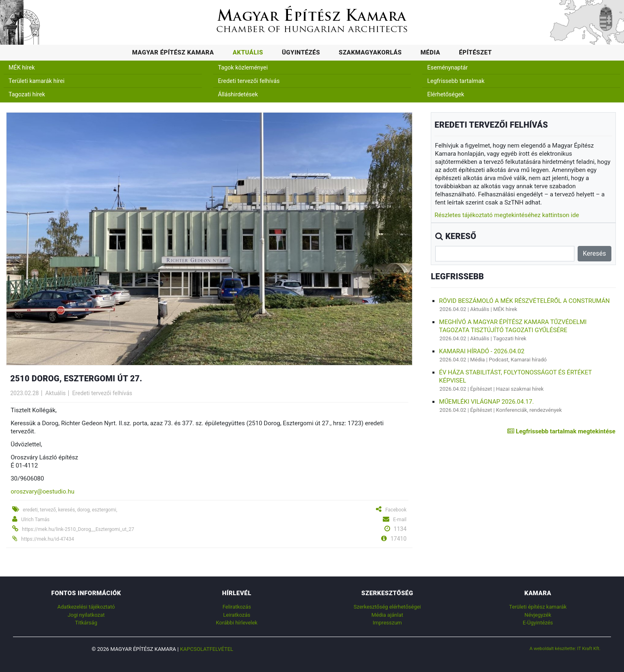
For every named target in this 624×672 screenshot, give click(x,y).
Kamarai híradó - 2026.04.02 (482, 351)
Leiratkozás (237, 615)
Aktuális (248, 52)
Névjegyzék (538, 615)
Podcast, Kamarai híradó (518, 360)
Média (431, 52)
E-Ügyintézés (538, 623)
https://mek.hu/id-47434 (48, 539)
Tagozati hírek (27, 95)
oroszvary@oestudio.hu (43, 491)
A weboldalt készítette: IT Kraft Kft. (565, 648)
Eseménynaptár (447, 68)
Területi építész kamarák (538, 607)
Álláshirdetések (238, 95)
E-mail (400, 520)
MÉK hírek (22, 68)
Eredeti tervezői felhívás (249, 81)
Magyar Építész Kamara (173, 52)
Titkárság (86, 623)
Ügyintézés (301, 52)
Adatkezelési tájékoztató (86, 607)
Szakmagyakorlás (370, 52)
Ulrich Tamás (35, 520)
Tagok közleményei (243, 68)
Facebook (396, 510)
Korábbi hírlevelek (237, 623)
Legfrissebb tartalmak (456, 81)
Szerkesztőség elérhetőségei (387, 607)
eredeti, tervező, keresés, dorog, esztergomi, (70, 510)
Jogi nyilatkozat (86, 615)
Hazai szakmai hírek (520, 389)
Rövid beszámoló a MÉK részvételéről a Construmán (524, 301)
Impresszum (387, 623)
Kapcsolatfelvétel (206, 649)
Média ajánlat (387, 615)
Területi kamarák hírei (36, 81)
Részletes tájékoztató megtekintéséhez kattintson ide (507, 215)
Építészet (475, 52)
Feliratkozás (237, 607)
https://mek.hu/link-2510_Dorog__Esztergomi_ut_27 (78, 529)
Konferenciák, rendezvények (529, 410)
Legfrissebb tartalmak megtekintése (561, 431)
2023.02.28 (24, 393)
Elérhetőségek (446, 95)
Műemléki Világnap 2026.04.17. (486, 402)
